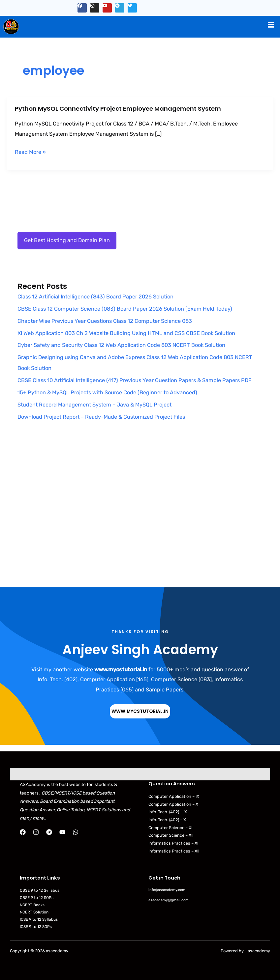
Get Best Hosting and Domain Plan (67, 240)
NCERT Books (32, 905)
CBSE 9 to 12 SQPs (37, 898)
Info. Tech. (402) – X (167, 820)
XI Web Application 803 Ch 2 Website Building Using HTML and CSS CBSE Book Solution (126, 333)
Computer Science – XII (171, 835)
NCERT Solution (34, 912)
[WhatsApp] (76, 832)
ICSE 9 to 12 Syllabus (39, 919)
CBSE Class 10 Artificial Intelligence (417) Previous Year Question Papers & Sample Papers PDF (135, 380)
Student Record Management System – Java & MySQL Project (94, 405)
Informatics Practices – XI (173, 843)
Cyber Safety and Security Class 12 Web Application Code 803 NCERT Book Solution (121, 345)
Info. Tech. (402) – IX (168, 812)
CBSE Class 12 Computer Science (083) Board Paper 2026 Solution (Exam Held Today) (125, 309)
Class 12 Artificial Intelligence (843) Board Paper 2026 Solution (95, 297)
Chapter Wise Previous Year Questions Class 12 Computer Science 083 (105, 321)
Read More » (30, 152)
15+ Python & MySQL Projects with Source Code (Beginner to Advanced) (107, 392)
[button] (271, 25)
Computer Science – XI (170, 828)
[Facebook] (23, 832)
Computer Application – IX (174, 796)
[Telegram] (49, 832)
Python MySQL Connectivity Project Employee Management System (118, 109)
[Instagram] (36, 832)
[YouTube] (62, 832)
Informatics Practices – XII (174, 851)
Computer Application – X (173, 804)
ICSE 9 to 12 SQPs (36, 927)
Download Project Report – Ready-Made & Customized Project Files (101, 417)
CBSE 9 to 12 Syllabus (40, 890)
